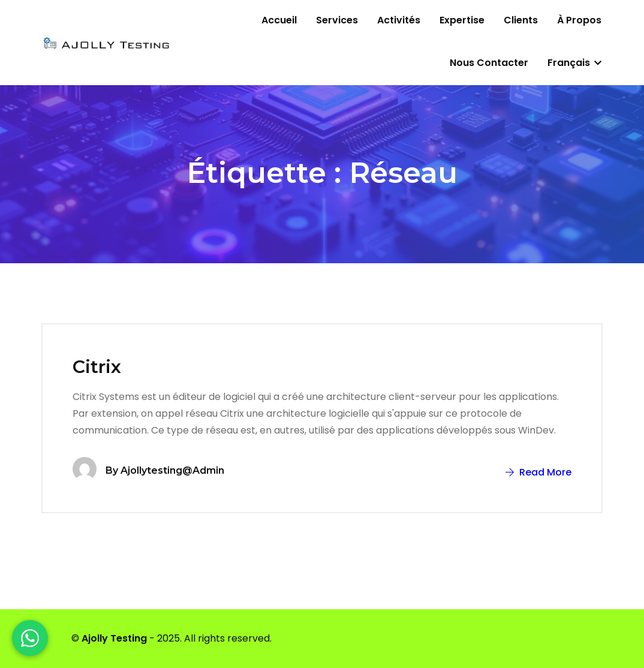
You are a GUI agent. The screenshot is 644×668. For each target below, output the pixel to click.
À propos (579, 20)
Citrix (97, 367)
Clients (521, 20)
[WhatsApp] (30, 638)
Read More (538, 472)
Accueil (279, 20)
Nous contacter (489, 63)
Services (337, 20)
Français (574, 63)
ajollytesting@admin (172, 470)
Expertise (462, 20)
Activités (399, 20)
